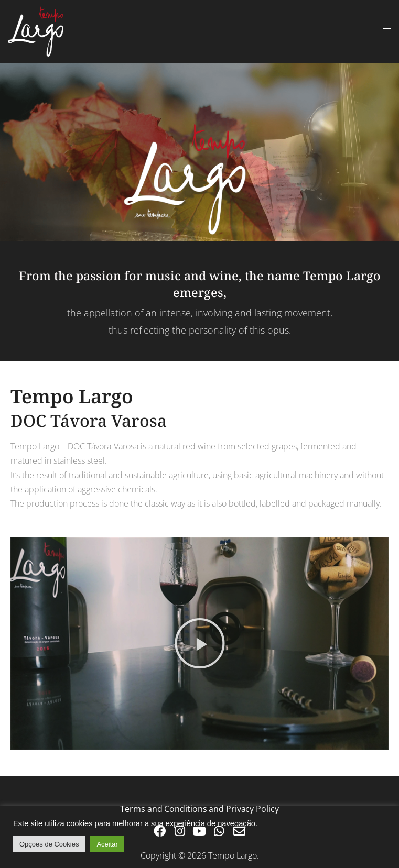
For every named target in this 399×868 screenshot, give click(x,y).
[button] (200, 643)
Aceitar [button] (107, 844)
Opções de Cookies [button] (49, 844)
